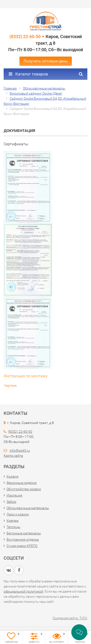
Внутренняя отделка (23, 539)
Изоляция (14, 495)
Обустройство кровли (24, 489)
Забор (11, 502)
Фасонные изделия (22, 483)
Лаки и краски (18, 514)
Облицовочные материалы (28, 508)
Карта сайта (13, 456)
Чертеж (10, 386)
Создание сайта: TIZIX (70, 618)
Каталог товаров (28, 74)
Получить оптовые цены (46, 61)
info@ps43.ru (20, 450)
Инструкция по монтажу (26, 376)
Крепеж (13, 521)
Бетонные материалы (24, 533)
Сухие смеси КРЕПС (22, 546)
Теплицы (13, 527)
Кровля (12, 476)
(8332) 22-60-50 (25, 37)
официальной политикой (23, 591)
